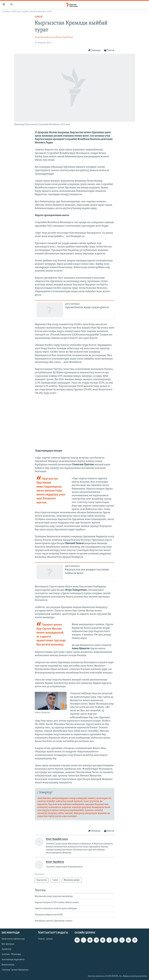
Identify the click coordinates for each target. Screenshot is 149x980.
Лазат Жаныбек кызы (45, 37)
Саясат (39, 17)
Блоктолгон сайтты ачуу (13, 939)
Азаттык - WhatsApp (11, 954)
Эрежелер (6, 949)
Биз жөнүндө (8, 944)
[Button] (94, 50)
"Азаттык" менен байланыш (15, 970)
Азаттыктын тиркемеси (13, 959)
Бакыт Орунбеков (64, 37)
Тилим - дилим (45, 939)
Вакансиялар (8, 965)
